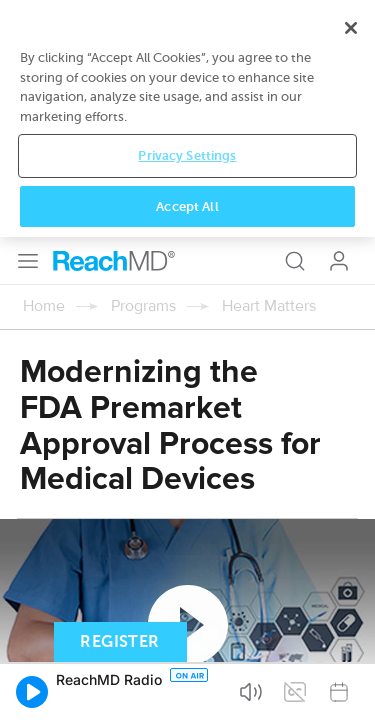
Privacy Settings (187, 639)
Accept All (187, 689)
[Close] (351, 511)
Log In (339, 24)
